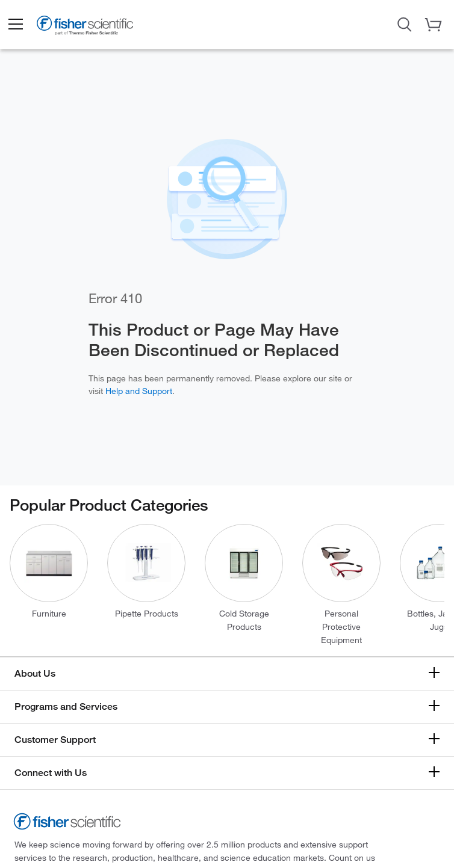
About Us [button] (35, 673)
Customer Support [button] (55, 740)
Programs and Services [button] (66, 706)
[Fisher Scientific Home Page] (85, 28)
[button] (15, 25)
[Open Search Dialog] (405, 23)
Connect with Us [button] (51, 773)
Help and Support (139, 391)
